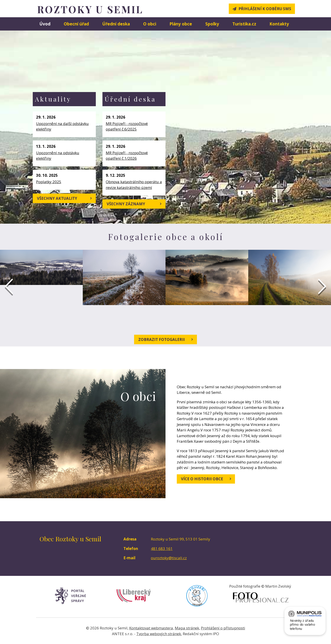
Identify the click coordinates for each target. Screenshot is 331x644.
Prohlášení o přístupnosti (223, 628)
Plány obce (181, 24)
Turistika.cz (244, 24)
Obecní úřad (76, 24)
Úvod (45, 24)
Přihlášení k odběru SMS (265, 9)
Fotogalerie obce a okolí (166, 237)
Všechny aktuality (64, 198)
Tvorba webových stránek (159, 634)
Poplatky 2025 (49, 182)
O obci (150, 24)
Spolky (212, 24)
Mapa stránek (187, 628)
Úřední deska (116, 24)
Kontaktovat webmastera (151, 628)
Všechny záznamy (134, 204)
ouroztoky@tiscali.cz (169, 558)
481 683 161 (162, 549)
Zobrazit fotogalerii (165, 339)
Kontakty (279, 24)
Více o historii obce (206, 479)
